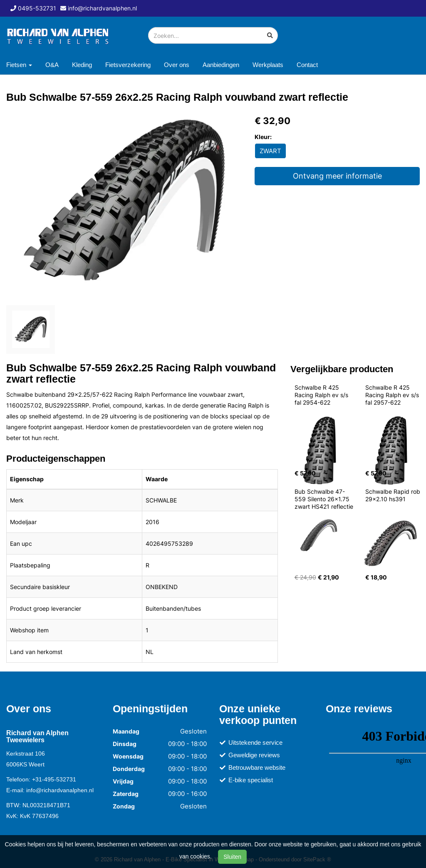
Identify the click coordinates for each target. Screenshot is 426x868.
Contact (307, 65)
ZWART (270, 151)
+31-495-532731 (54, 779)
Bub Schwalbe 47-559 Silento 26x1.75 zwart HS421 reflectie (324, 499)
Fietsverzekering (128, 65)
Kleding (82, 65)
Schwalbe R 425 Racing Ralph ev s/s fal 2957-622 (393, 395)
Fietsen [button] (19, 65)
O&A (52, 65)
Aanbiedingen (221, 65)
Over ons (177, 65)
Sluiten (232, 857)
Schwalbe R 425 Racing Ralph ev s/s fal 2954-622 (322, 395)
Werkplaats (268, 65)
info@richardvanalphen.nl (60, 790)
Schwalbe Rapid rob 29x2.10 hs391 (394, 495)
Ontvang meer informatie (337, 176)
